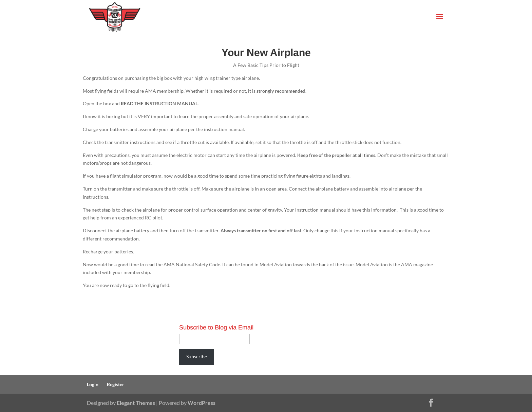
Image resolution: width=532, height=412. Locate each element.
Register (116, 384)
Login (93, 384)
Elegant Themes (136, 403)
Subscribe (197, 356)
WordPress (202, 403)
